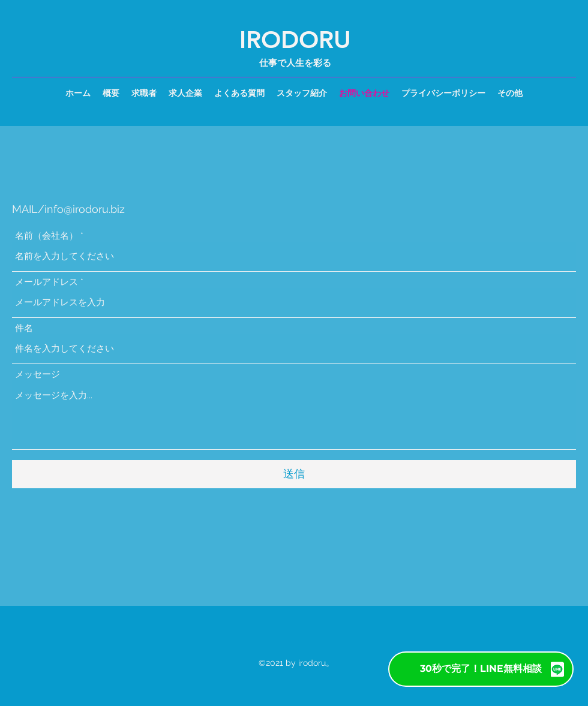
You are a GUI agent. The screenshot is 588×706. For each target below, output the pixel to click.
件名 (24, 328)
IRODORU (295, 40)
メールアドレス (46, 282)
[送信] (294, 474)
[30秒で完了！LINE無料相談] (481, 669)
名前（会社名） (46, 236)
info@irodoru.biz (85, 209)
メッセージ (37, 375)
